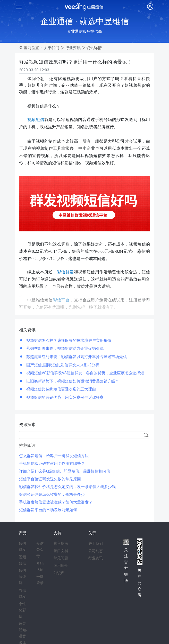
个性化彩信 (22, 610)
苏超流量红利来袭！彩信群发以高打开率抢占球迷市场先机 (76, 357)
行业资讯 (73, 48)
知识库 (59, 573)
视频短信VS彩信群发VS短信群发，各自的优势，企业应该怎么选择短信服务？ (92, 373)
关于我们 (52, 48)
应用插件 (61, 565)
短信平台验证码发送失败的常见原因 (50, 479)
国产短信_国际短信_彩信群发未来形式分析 (62, 365)
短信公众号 (40, 550)
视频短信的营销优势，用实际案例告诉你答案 (64, 397)
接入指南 (61, 543)
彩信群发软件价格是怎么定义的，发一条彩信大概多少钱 (67, 487)
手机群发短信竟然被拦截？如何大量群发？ (56, 502)
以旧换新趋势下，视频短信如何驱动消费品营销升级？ (72, 381)
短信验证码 (22, 577)
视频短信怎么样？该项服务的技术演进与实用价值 (68, 341)
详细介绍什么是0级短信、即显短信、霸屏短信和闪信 (65, 471)
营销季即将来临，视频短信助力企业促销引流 (64, 349)
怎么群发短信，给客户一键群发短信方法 (54, 456)
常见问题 (61, 558)
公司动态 (96, 551)
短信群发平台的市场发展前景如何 (48, 510)
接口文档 (61, 551)
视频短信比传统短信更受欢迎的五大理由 (61, 389)
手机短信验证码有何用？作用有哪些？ (52, 464)
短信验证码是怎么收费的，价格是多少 (52, 494)
